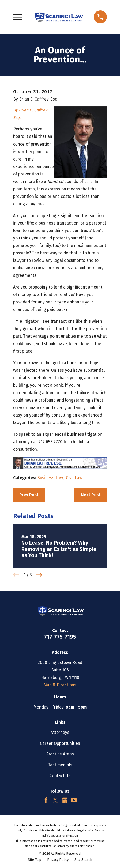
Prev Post (29, 495)
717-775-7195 (60, 637)
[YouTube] (74, 800)
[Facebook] (46, 800)
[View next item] (39, 575)
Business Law (50, 478)
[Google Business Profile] (65, 800)
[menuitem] (35, 860)
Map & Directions (60, 685)
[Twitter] (55, 800)
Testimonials (60, 765)
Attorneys (60, 732)
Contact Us (60, 776)
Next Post (91, 495)
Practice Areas (60, 754)
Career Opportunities (60, 743)
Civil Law (74, 478)
